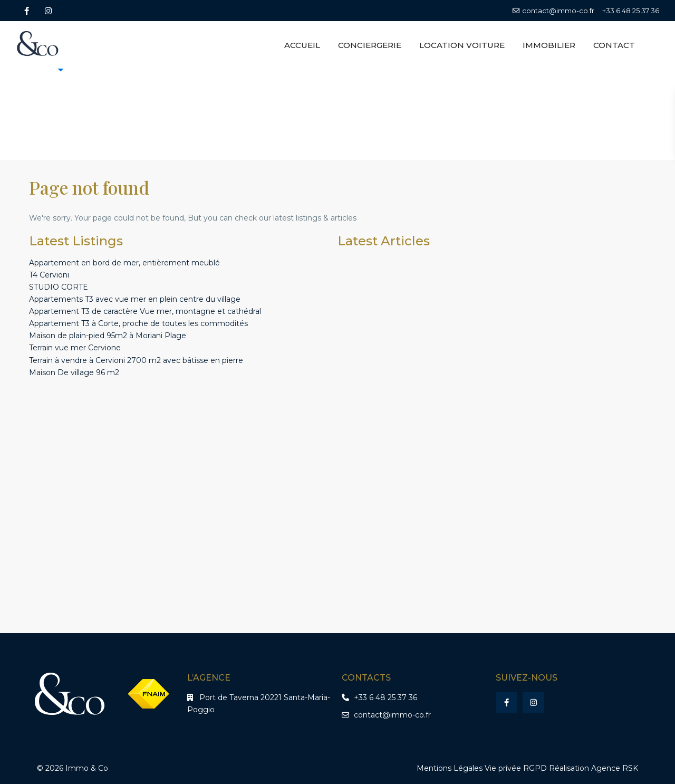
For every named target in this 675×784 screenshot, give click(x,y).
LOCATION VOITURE (462, 45)
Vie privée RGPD (516, 768)
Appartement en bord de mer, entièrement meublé (124, 263)
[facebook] (27, 11)
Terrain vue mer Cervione (75, 348)
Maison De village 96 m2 (74, 372)
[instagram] (48, 11)
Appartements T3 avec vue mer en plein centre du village (135, 299)
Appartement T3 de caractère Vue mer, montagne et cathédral (145, 311)
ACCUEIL (302, 45)
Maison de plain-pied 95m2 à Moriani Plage (108, 336)
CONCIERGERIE (370, 45)
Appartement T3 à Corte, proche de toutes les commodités (138, 323)
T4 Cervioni (49, 275)
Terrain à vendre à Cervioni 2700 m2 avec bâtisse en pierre (136, 360)
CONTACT (614, 45)
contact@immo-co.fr (392, 715)
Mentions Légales (450, 768)
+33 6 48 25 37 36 (631, 11)
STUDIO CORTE (59, 287)
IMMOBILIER (549, 45)
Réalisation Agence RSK (594, 768)
